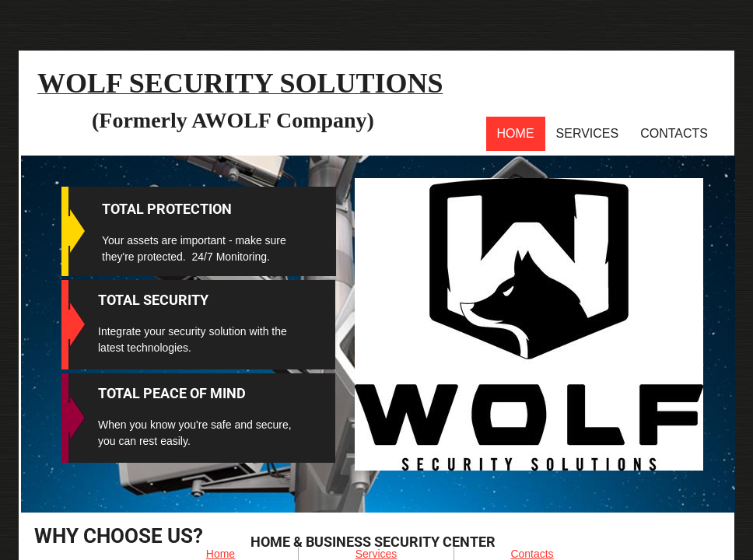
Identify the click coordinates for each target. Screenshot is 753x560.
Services (588, 133)
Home (516, 133)
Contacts (674, 133)
